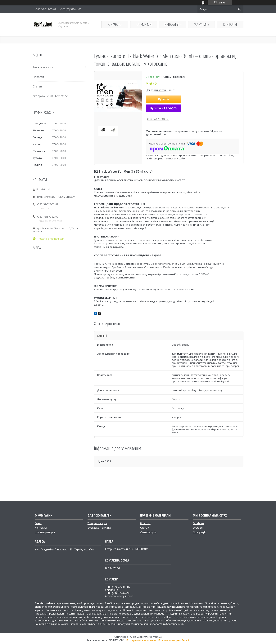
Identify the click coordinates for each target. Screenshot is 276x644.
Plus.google (200, 532)
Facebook (199, 523)
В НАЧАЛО (115, 24)
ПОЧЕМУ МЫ (143, 24)
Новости (38, 77)
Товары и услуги (43, 67)
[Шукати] (240, 9)
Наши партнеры (45, 532)
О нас (38, 523)
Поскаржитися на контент (141, 640)
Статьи (37, 86)
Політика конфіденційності (174, 640)
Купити (163, 99)
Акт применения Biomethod (50, 96)
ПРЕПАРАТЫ (171, 24)
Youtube (198, 528)
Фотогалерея (148, 532)
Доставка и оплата (99, 528)
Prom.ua (157, 637)
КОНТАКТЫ (230, 24)
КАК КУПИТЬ (201, 24)
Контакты (41, 528)
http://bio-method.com (52, 239)
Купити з (163, 108)
